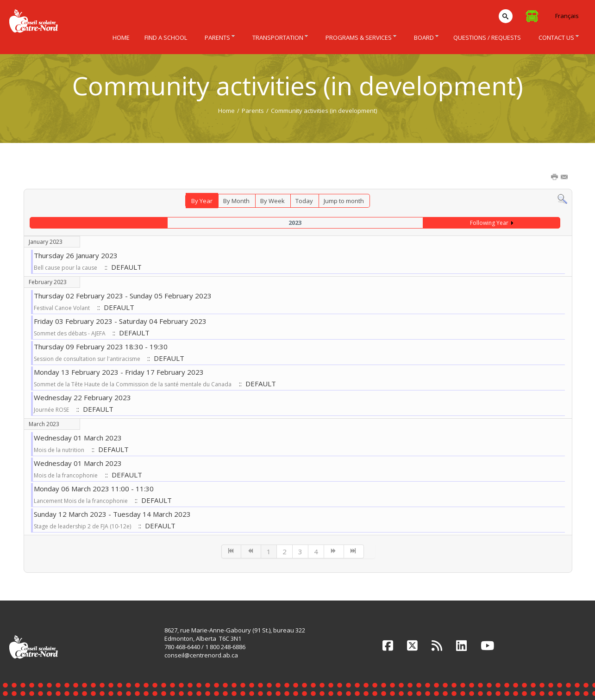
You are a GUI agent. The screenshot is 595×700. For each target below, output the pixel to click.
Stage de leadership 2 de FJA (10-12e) (82, 526)
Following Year (489, 223)
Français (567, 16)
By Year (202, 201)
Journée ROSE (51, 410)
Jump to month (344, 201)
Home (226, 111)
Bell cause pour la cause (66, 268)
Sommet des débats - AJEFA (70, 333)
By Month (236, 201)
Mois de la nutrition (59, 450)
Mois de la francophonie (66, 475)
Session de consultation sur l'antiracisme (88, 359)
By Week (272, 201)
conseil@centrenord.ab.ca (201, 655)
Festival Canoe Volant (62, 308)
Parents (253, 111)
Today (304, 201)
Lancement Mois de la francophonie (81, 501)
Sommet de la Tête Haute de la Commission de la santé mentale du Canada (133, 384)
